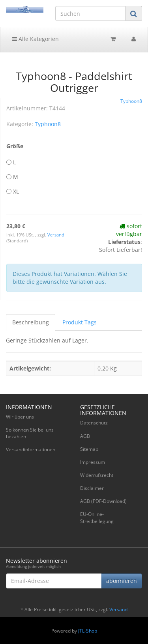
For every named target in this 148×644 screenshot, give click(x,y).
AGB (85, 436)
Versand (56, 235)
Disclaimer (92, 488)
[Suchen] (90, 13)
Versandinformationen (31, 449)
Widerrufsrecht (97, 475)
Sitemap (89, 449)
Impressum (93, 462)
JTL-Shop (88, 631)
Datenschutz (94, 423)
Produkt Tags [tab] (80, 322)
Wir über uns (20, 417)
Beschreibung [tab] (31, 322)
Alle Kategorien (36, 39)
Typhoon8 (48, 124)
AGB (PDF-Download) (103, 501)
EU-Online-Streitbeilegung (97, 517)
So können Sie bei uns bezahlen (30, 433)
